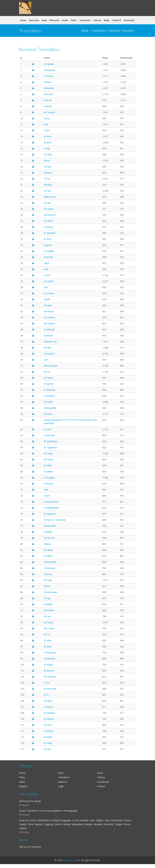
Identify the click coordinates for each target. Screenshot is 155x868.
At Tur (47, 372)
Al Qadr (48, 646)
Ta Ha (47, 179)
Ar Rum (48, 239)
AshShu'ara (50, 215)
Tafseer (97, 20)
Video (74, 20)
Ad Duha (48, 622)
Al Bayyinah (50, 653)
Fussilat (48, 305)
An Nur (47, 203)
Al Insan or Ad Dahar (55, 520)
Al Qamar (49, 384)
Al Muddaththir (51, 508)
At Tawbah (49, 112)
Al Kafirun (49, 719)
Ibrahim (48, 142)
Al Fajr (47, 598)
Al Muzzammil (51, 502)
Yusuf (47, 130)
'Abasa (47, 544)
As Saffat (48, 281)
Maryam (48, 173)
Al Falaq (48, 743)
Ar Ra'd (47, 136)
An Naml (48, 221)
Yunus (47, 118)
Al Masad (49, 731)
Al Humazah (50, 689)
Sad (46, 287)
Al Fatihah (49, 64)
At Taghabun (51, 447)
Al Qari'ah (49, 671)
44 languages (71, 811)
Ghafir (47, 299)
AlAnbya (48, 185)
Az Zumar (49, 293)
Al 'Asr (47, 683)
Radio (107, 20)
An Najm (48, 378)
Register (23, 786)
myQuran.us (69, 860)
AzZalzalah (49, 659)
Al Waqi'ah (49, 396)
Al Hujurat (49, 354)
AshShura (49, 311)
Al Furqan (49, 209)
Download (129, 20)
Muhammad (50, 342)
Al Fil (46, 695)
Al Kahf (47, 167)
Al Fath (47, 348)
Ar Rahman (50, 390)
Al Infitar (48, 556)
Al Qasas (48, 227)
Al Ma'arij (49, 484)
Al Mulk (48, 465)
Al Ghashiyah (51, 592)
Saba (46, 263)
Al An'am (48, 94)
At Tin (47, 634)
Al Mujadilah (50, 408)
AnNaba (48, 532)
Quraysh (48, 701)
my (45, 6)
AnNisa (47, 82)
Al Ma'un (48, 707)
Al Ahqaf (48, 336)
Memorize (54, 20)
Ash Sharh (49, 628)
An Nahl (48, 155)
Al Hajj (47, 191)
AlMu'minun (50, 197)
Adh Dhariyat (51, 366)
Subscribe (34, 20)
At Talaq (48, 453)
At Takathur (50, 677)
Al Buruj (48, 574)
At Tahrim (49, 459)
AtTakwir (48, 550)
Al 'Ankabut (50, 233)
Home (23, 20)
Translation (85, 20)
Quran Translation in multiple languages (50, 820)
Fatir (46, 269)
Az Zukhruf (49, 317)
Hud (46, 124)
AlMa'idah (49, 88)
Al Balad (48, 604)
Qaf (46, 360)
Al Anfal (48, 106)
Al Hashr (48, 414)
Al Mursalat (50, 526)
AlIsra (47, 161)
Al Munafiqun (51, 441)
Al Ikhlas (48, 737)
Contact (101, 786)
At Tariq (48, 580)
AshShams (49, 610)
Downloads (103, 782)
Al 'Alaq (48, 640)
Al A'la (47, 586)
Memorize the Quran (30, 801)
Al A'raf (47, 100)
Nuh (46, 490)
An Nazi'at (49, 538)
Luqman (48, 245)
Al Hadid (48, 402)
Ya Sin (47, 275)
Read (44, 20)
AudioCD (117, 20)
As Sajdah (49, 251)
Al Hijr (47, 148)
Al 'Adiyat (49, 665)
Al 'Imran (48, 76)
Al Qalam (49, 472)
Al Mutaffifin (50, 562)
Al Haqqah (49, 478)
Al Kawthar (49, 713)
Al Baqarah (50, 70)
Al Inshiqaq (49, 568)
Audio (65, 20)
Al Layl (47, 616)
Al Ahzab (48, 257)
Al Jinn (47, 496)
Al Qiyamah (50, 514)
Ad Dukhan (50, 323)
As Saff (47, 429)
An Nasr (48, 725)
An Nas (48, 749)
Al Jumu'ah (49, 435)
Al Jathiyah (49, 329)
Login (61, 786)
